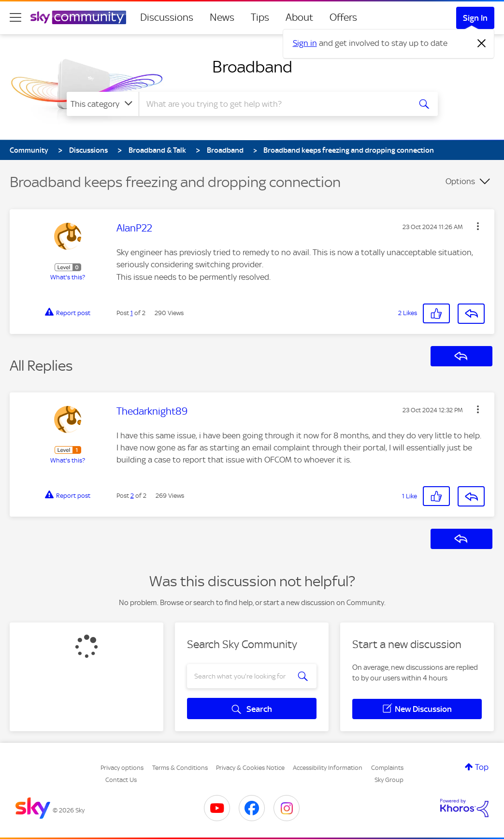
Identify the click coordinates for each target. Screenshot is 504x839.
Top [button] (482, 767)
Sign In (475, 18)
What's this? (68, 277)
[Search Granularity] (103, 104)
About (299, 17)
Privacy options (122, 768)
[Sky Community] (78, 17)
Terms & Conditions (180, 768)
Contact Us (121, 780)
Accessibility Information (328, 768)
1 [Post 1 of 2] (132, 313)
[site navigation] (15, 17)
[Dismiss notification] (482, 43)
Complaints (387, 768)
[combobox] (274, 104)
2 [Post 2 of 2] (132, 496)
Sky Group (389, 780)
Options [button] (460, 181)
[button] (478, 226)
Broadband (252, 67)
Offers (343, 17)
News (222, 17)
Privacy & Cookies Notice (250, 768)
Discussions (167, 17)
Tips (260, 17)
